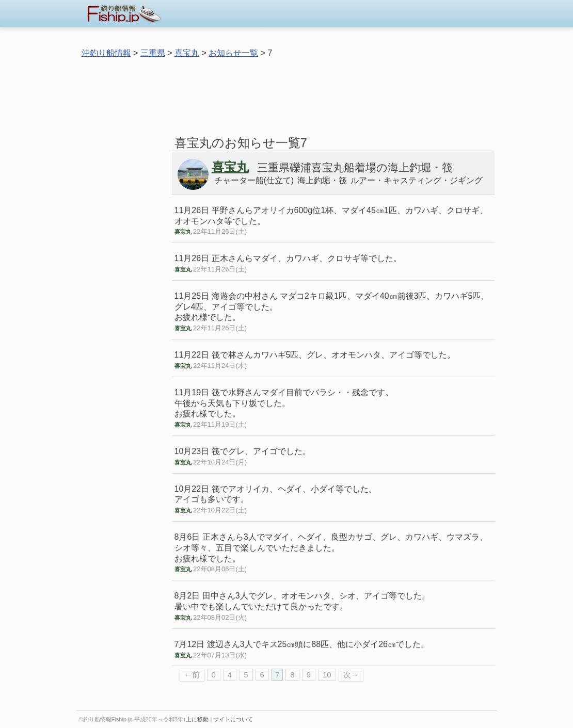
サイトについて (233, 719)
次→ (351, 675)
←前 (192, 675)
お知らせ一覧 (233, 53)
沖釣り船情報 (106, 53)
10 (327, 675)
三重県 (153, 53)
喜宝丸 (187, 53)
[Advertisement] (286, 92)
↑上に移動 (196, 719)
